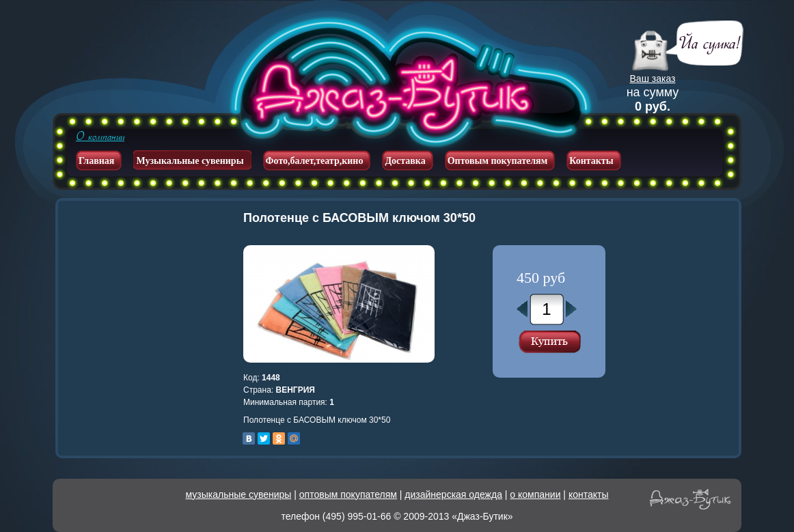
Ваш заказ (653, 79)
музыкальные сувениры (239, 494)
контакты (589, 494)
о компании (535, 494)
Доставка (405, 161)
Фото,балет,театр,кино (315, 161)
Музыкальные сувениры (190, 161)
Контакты (591, 161)
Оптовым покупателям (498, 161)
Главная (96, 161)
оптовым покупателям (348, 494)
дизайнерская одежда (453, 494)
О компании (100, 137)
